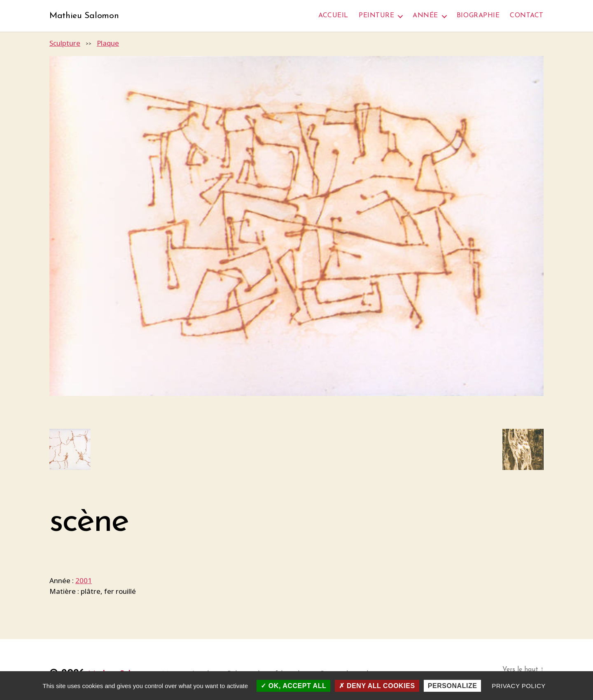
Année (425, 16)
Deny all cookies (377, 686)
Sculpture (65, 44)
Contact (527, 16)
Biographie (478, 16)
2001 (84, 582)
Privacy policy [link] (519, 686)
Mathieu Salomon (88, 16)
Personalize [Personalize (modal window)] (453, 686)
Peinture (376, 16)
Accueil (333, 16)
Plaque (108, 44)
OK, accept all (293, 686)
